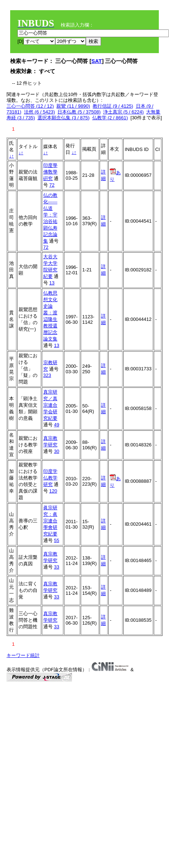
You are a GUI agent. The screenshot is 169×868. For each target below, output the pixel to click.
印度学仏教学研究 (50, 478)
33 (56, 567)
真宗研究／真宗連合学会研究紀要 (50, 405)
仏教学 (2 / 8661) (110, 118)
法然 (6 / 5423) (39, 112)
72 (52, 185)
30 (56, 451)
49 (56, 425)
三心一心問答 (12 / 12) (30, 106)
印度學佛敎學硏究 (50, 172)
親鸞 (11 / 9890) (73, 106)
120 (53, 491)
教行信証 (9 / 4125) (113, 106)
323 (47, 375)
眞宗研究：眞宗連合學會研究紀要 (50, 521)
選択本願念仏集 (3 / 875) (63, 118)
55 (56, 540)
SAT (96, 61)
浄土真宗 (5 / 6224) (123, 112)
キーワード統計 (23, 655)
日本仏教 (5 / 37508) (79, 112)
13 (52, 283)
